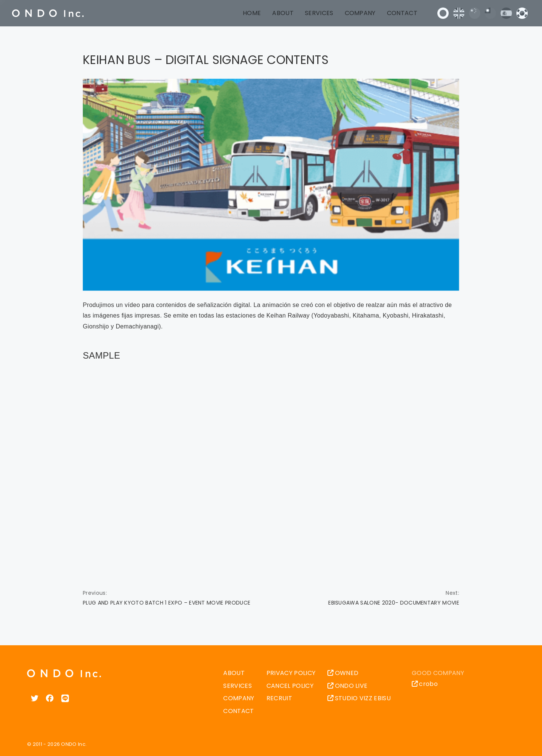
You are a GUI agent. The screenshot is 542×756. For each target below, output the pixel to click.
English (459, 13)
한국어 (522, 13)
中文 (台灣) (490, 13)
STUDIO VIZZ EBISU (359, 698)
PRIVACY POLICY (291, 673)
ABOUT (283, 13)
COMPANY (360, 13)
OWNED (343, 673)
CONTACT (402, 13)
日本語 (443, 13)
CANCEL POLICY (290, 686)
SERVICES (319, 13)
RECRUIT (279, 698)
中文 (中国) (475, 13)
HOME (252, 13)
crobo (425, 684)
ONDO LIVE (347, 686)
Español (506, 13)
